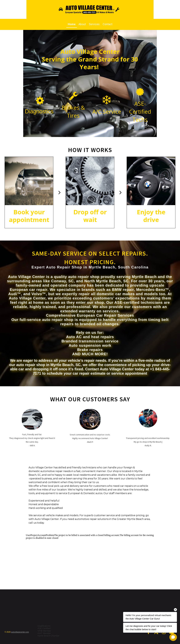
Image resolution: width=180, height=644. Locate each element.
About (82, 24)
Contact (108, 24)
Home (72, 24)
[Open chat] (173, 637)
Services (94, 24)
